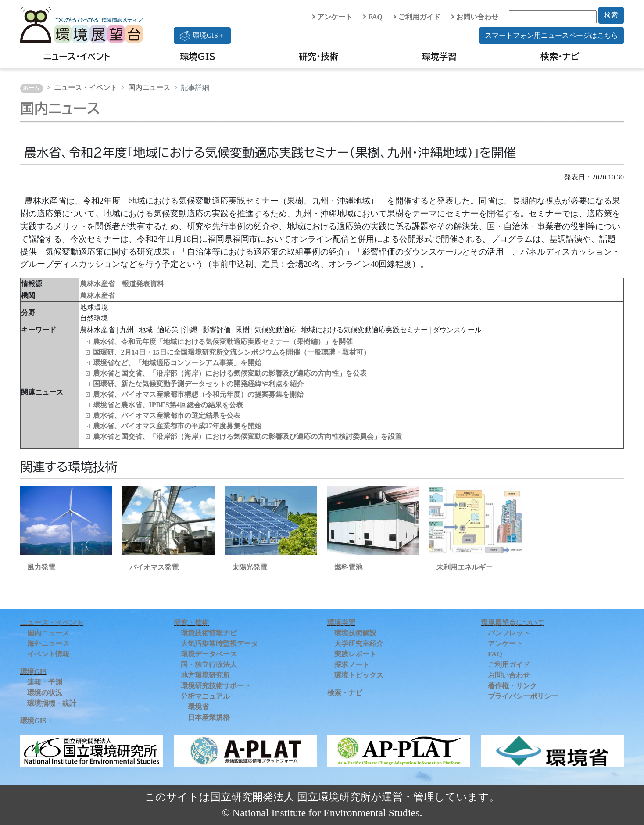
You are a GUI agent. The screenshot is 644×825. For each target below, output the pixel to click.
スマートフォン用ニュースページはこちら (551, 35)
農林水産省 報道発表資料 (122, 284)
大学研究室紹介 (359, 644)
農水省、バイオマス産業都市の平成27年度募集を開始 (177, 426)
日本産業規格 (209, 717)
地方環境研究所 (205, 675)
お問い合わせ (475, 17)
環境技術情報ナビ (209, 633)
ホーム (31, 88)
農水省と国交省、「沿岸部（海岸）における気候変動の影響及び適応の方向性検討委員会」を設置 (247, 436)
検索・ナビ (560, 56)
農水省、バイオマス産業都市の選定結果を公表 (167, 415)
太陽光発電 (250, 567)
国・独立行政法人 (209, 665)
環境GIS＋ (202, 36)
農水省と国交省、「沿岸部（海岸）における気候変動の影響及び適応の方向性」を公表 (230, 373)
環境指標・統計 (52, 703)
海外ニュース (48, 644)
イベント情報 (48, 654)
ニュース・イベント (77, 56)
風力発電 (41, 567)
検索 (611, 15)
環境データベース (209, 654)
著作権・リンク (512, 686)
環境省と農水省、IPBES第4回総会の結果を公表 (168, 405)
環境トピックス (359, 675)
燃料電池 (348, 567)
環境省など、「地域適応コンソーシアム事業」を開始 (177, 363)
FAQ (373, 17)
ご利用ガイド (417, 17)
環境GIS (198, 56)
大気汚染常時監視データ (219, 644)
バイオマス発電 (154, 567)
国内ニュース (149, 88)
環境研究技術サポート (216, 686)
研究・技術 (318, 56)
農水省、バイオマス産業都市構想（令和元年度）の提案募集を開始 (198, 394)
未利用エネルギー (465, 567)
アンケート (332, 17)
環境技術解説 (355, 633)
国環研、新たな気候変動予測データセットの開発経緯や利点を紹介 (198, 384)
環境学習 (439, 56)
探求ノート (352, 665)
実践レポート (355, 654)
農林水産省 (97, 296)
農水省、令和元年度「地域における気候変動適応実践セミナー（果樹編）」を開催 (223, 342)
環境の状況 (45, 693)
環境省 (198, 707)
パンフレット (509, 633)
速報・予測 (45, 682)
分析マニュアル (205, 696)
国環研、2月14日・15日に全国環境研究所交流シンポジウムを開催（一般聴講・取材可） (232, 352)
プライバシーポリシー (523, 696)
